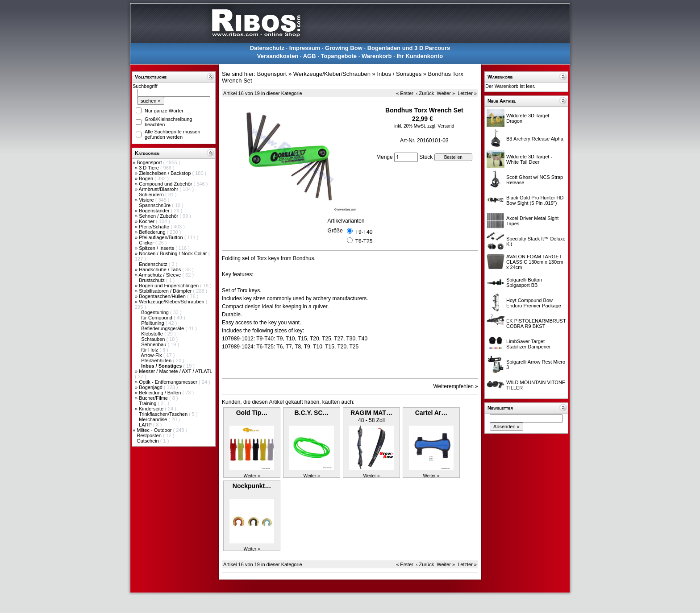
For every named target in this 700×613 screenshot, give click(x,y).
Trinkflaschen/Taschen (164, 414)
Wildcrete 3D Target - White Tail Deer (529, 159)
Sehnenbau (154, 344)
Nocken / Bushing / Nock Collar (173, 253)
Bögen (147, 178)
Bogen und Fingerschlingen (169, 286)
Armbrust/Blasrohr (159, 189)
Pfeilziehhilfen (157, 360)
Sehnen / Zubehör (159, 216)
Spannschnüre (155, 205)
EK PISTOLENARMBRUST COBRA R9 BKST (536, 323)
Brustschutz (152, 280)
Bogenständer (155, 211)
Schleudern (152, 195)
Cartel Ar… (431, 413)
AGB (310, 56)
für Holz (150, 350)
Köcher (147, 221)
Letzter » (467, 93)
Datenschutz (267, 48)
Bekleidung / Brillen (160, 393)
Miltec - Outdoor (155, 430)
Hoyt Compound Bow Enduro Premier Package (534, 303)
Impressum (305, 48)
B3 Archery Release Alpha (535, 139)
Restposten (150, 435)
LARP (146, 425)
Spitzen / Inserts (157, 248)
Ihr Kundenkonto (420, 56)
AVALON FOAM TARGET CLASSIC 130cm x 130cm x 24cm (535, 262)
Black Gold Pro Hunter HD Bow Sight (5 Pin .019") (535, 200)
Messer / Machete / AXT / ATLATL (175, 371)
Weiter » (446, 93)
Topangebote (339, 56)
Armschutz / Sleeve (161, 275)
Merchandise (154, 419)
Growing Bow (344, 48)
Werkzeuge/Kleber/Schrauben (172, 302)
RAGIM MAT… (371, 413)
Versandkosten (278, 56)
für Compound (157, 318)
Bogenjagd (151, 387)
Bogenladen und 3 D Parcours (409, 48)
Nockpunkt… (252, 486)
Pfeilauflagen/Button (162, 237)
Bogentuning (156, 312)
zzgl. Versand (441, 126)
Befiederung (153, 232)
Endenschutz (154, 264)
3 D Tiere (150, 168)
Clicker (147, 243)
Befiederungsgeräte (163, 328)
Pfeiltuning (153, 323)
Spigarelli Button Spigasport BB (524, 282)
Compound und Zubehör (166, 184)
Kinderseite (152, 409)
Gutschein (148, 441)
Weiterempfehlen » (456, 386)
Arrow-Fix (152, 355)
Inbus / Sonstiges (399, 74)
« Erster (405, 93)
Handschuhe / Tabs (160, 269)
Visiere (147, 200)
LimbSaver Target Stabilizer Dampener (529, 344)
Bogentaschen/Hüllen (163, 296)
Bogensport (150, 162)
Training (148, 403)
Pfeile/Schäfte (155, 227)
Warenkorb (377, 56)
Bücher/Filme (154, 398)
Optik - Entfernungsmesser (169, 382)
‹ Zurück (425, 93)
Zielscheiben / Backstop (165, 173)
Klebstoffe (153, 334)
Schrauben (154, 339)
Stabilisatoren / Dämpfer (166, 291)
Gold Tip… (252, 413)
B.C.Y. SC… (311, 413)
